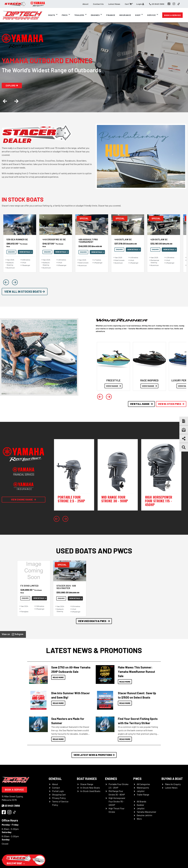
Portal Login (58, 791)
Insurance (125, 15)
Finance (111, 15)
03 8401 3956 (11, 806)
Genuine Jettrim (144, 815)
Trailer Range (143, 795)
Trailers (79, 15)
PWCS (137, 779)
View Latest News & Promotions (94, 755)
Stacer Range (87, 784)
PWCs (65, 15)
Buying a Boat (172, 779)
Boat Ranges (87, 779)
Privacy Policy (59, 798)
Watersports (143, 788)
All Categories (143, 784)
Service (151, 15)
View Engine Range (23, 500)
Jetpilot (141, 791)
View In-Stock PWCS (171, 404)
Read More (58, 677)
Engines (95, 15)
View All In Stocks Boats (25, 292)
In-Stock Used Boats (90, 791)
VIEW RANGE (113, 386)
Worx (139, 819)
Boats (52, 15)
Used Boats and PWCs (94, 551)
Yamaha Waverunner (146, 812)
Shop (138, 15)
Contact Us (98, 4)
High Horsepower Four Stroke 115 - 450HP (117, 801)
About (85, 4)
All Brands (142, 801)
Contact (56, 788)
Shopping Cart (59, 795)
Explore (12, 85)
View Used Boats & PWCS (94, 621)
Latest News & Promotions (94, 650)
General (55, 779)
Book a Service (172, 15)
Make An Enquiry (173, 784)
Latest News (114, 4)
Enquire (11, 252)
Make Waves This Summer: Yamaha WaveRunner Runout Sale (136, 672)
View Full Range (141, 404)
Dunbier (140, 805)
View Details (26, 252)
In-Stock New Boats (90, 788)
